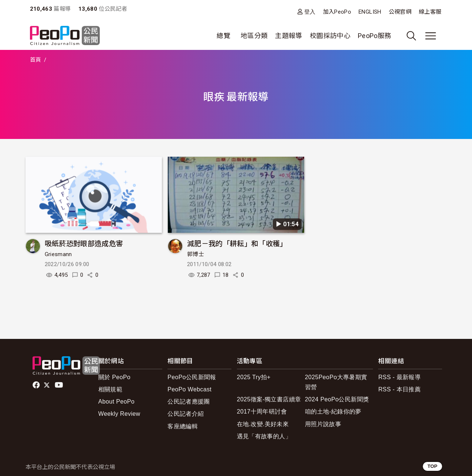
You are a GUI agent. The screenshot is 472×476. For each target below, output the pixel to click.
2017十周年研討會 (262, 412)
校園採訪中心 (330, 36)
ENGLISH (370, 12)
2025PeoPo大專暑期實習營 (336, 382)
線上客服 (430, 12)
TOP (432, 466)
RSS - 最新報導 (399, 377)
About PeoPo (116, 402)
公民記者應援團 (189, 402)
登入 (310, 12)
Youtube (60, 385)
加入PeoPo (337, 12)
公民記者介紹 (186, 414)
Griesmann (58, 254)
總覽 (223, 36)
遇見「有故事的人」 (264, 436)
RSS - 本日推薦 (399, 389)
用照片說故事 (323, 424)
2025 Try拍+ (254, 377)
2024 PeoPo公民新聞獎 (337, 399)
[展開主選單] (431, 36)
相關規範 (110, 389)
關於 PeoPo (114, 377)
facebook (37, 385)
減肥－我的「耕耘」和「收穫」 (237, 243)
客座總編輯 (183, 426)
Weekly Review (119, 414)
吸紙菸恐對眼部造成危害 (84, 243)
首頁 (36, 60)
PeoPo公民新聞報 (192, 377)
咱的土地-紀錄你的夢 (333, 412)
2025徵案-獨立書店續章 (269, 399)
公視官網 (400, 12)
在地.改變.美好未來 (263, 424)
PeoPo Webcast (189, 389)
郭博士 (196, 254)
